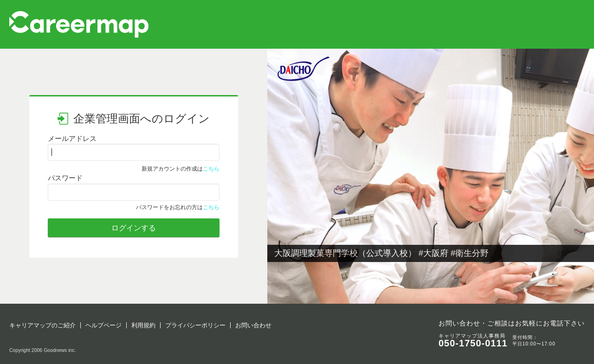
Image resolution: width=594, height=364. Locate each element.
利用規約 (143, 325)
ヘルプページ (103, 325)
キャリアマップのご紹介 (42, 325)
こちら (211, 169)
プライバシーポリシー (195, 325)
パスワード (65, 178)
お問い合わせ (253, 325)
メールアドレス (72, 138)
